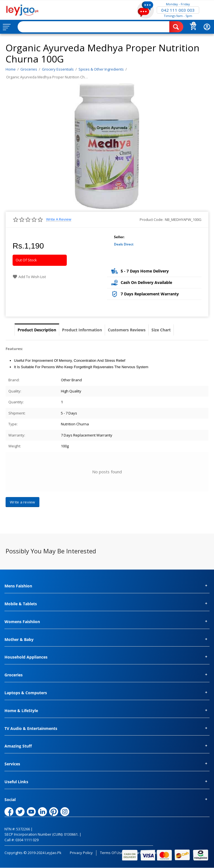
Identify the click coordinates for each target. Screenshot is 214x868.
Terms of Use (112, 853)
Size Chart (161, 330)
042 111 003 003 (178, 10)
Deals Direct (124, 244)
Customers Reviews (127, 330)
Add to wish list (29, 277)
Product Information (82, 330)
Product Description (37, 330)
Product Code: (152, 220)
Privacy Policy (81, 853)
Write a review (59, 219)
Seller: (119, 237)
